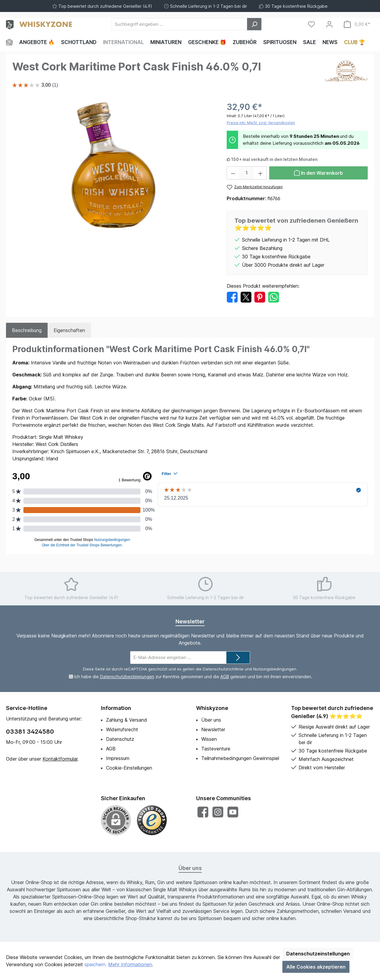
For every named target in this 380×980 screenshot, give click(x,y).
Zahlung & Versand (127, 720)
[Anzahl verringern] (233, 173)
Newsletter (213, 729)
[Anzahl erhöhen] (261, 173)
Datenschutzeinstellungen (318, 954)
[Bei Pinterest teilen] (260, 297)
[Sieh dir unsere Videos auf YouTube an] (233, 812)
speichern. (96, 964)
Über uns (211, 720)
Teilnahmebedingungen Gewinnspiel (240, 758)
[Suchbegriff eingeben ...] (180, 24)
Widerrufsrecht (122, 729)
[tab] (27, 330)
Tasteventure (216, 749)
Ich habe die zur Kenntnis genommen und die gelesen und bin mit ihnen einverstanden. (193, 677)
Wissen (209, 739)
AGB (224, 677)
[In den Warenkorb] (318, 173)
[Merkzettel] (311, 24)
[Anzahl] (247, 173)
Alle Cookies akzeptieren (316, 967)
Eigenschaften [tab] (69, 330)
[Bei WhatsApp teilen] (274, 297)
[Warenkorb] (357, 24)
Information (116, 708)
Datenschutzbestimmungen (127, 677)
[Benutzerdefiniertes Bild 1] (152, 820)
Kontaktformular (60, 759)
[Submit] (238, 658)
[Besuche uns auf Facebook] (203, 812)
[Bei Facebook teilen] (232, 297)
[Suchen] (254, 24)
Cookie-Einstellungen (129, 768)
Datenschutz (120, 739)
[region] (113, 165)
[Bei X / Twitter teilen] (246, 297)
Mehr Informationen (130, 964)
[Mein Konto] (329, 24)
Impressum (118, 758)
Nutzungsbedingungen (275, 669)
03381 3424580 (30, 732)
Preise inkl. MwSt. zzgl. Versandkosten (261, 123)
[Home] (11, 42)
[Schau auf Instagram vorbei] (218, 812)
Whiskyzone (212, 708)
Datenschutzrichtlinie (223, 669)
